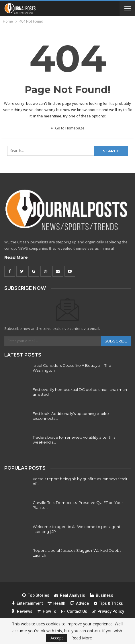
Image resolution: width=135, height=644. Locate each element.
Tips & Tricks (108, 603)
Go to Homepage (68, 128)
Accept (57, 638)
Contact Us (74, 611)
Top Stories (36, 595)
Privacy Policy (108, 611)
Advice (80, 603)
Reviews (22, 611)
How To (47, 611)
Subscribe (116, 341)
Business (102, 595)
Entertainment (28, 603)
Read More (16, 257)
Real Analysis (70, 595)
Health (56, 603)
